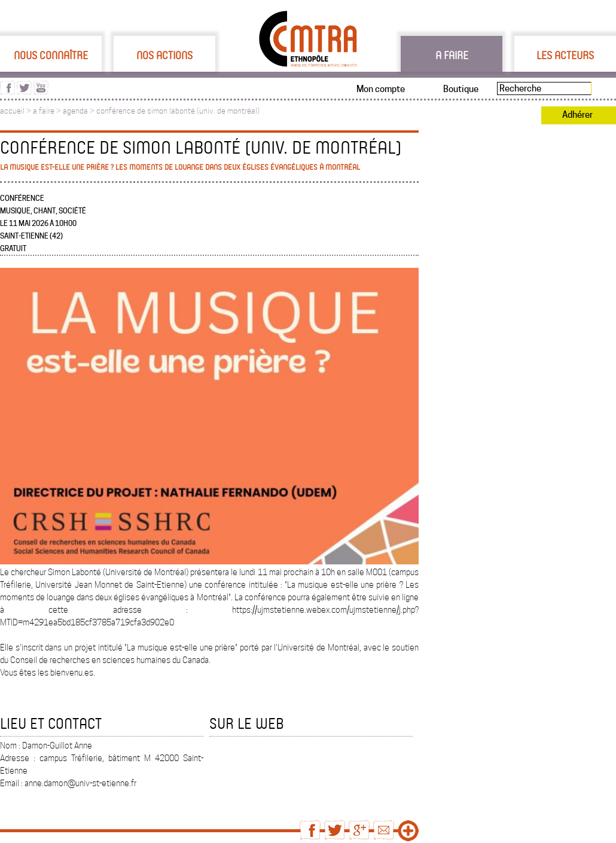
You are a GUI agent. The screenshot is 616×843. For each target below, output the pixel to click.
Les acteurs (565, 55)
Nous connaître (51, 55)
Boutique (461, 89)
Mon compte (381, 89)
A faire (452, 55)
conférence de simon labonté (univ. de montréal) (178, 111)
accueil (12, 111)
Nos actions (164, 55)
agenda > (80, 111)
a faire (44, 111)
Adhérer (577, 115)
